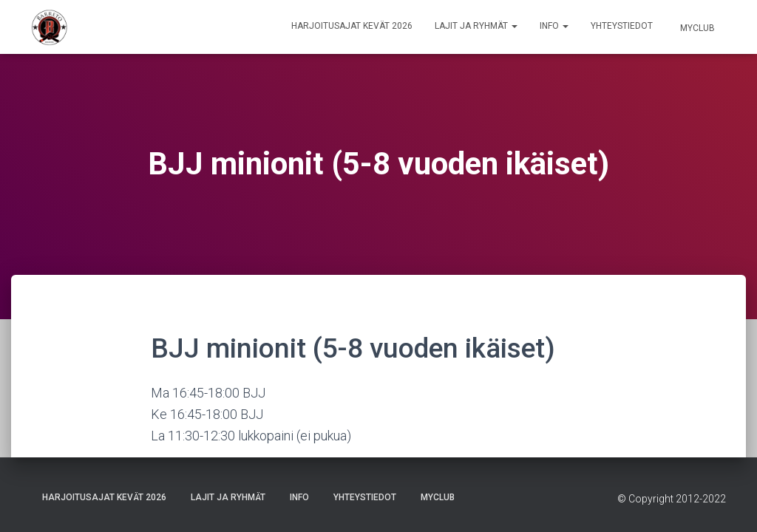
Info (554, 26)
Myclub (696, 28)
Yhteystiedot (622, 26)
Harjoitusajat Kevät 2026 (352, 26)
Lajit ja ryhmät (476, 26)
